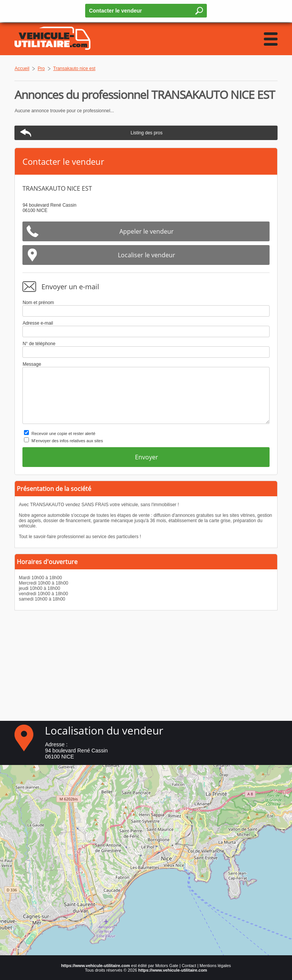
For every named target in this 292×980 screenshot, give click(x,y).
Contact (189, 966)
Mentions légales (215, 966)
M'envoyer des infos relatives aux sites (67, 441)
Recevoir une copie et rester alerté (63, 433)
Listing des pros (146, 133)
